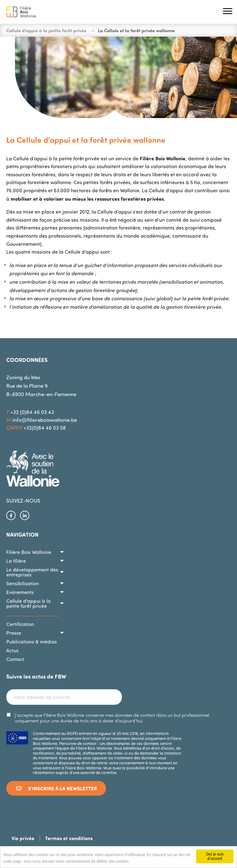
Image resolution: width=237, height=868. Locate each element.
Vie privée (23, 838)
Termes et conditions (69, 838)
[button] (228, 12)
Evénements (20, 592)
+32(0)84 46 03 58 (45, 428)
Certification (20, 624)
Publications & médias (32, 642)
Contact (15, 659)
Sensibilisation (23, 583)
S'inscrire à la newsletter (56, 788)
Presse (14, 633)
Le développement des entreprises (32, 572)
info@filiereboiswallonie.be (45, 420)
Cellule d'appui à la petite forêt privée (46, 30)
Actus (12, 650)
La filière (16, 561)
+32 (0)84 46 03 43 (32, 412)
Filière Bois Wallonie (29, 552)
